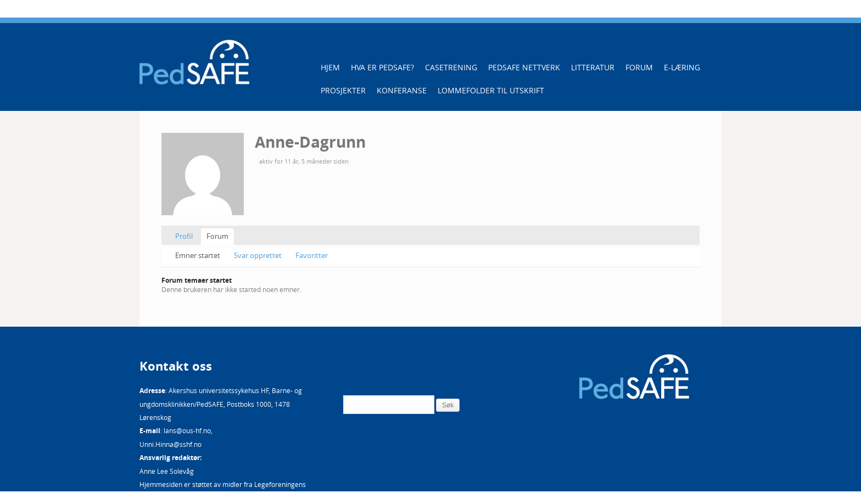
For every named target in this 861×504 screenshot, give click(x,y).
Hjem (330, 67)
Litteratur (593, 67)
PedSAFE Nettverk (524, 67)
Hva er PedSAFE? (382, 67)
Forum (639, 67)
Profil (184, 236)
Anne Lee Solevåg (167, 471)
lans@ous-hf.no (187, 430)
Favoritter (312, 255)
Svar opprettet (258, 255)
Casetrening (451, 67)
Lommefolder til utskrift (491, 90)
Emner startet (198, 255)
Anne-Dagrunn (310, 142)
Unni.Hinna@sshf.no (170, 444)
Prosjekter (343, 90)
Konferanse (402, 90)
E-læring (682, 67)
